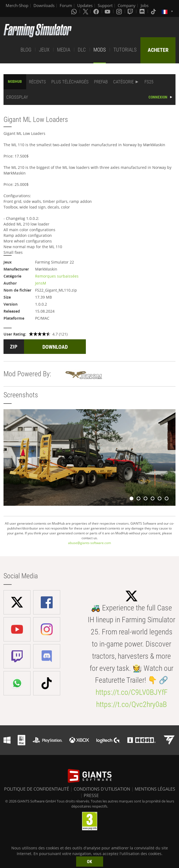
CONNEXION (158, 97)
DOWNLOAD (55, 347)
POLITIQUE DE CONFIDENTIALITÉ (37, 789)
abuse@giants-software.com (89, 543)
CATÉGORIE (123, 82)
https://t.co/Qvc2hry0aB (131, 704)
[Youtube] (108, 11)
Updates (85, 5)
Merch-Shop (17, 5)
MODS (100, 50)
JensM (41, 283)
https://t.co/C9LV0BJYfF (132, 692)
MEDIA (64, 50)
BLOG (26, 50)
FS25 (149, 82)
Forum (66, 5)
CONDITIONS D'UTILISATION (102, 789)
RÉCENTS (37, 82)
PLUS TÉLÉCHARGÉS (70, 82)
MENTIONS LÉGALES (155, 789)
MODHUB (15, 81)
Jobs (145, 5)
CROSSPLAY (17, 97)
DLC (82, 50)
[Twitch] (131, 11)
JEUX (44, 50)
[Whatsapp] (75, 11)
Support (105, 5)
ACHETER (158, 50)
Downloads (44, 5)
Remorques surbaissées (57, 276)
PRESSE (91, 795)
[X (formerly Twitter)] (86, 11)
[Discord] (143, 11)
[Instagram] (120, 11)
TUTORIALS (125, 50)
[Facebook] (97, 11)
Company (127, 5)
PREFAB (101, 82)
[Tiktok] (154, 11)
